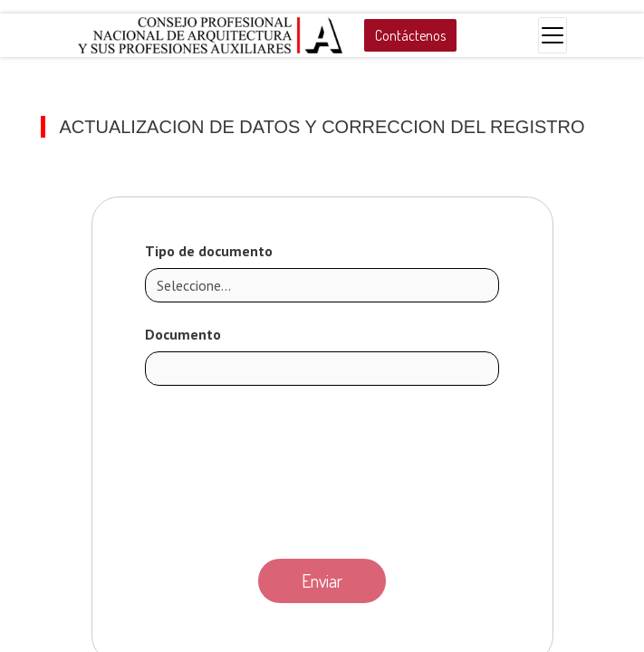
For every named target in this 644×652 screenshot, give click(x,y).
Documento (183, 334)
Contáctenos (410, 35)
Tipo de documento (209, 251)
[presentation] (322, 467)
